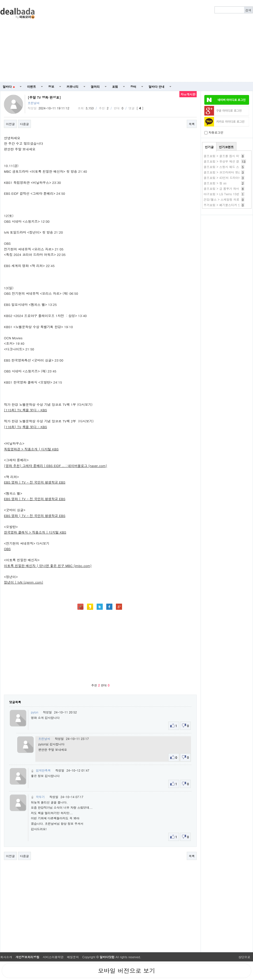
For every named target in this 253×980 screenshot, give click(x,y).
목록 (192, 124)
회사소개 (6, 957)
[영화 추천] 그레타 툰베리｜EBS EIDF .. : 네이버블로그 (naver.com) (55, 466)
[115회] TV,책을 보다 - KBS (25, 410)
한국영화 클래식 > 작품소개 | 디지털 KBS (35, 532)
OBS (7, 549)
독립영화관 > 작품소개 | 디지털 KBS (31, 449)
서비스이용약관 (53, 957)
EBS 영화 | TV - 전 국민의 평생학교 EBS (35, 482)
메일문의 (73, 957)
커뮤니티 (73, 86)
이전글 (10, 124)
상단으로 (244, 957)
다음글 (24, 124)
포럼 (115, 86)
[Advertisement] (159, 41)
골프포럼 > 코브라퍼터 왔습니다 (225, 172)
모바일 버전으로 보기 (126, 971)
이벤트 (32, 86)
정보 (51, 86)
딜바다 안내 (157, 86)
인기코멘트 (226, 147)
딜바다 (9, 86)
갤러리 (95, 86)
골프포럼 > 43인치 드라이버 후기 (226, 178)
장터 (133, 86)
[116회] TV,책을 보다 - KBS (25, 427)
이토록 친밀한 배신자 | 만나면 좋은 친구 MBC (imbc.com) (48, 566)
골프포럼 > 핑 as (215, 183)
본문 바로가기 (0, 0)
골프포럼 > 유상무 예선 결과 (223, 161)
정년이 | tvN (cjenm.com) (23, 582)
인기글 (209, 147)
